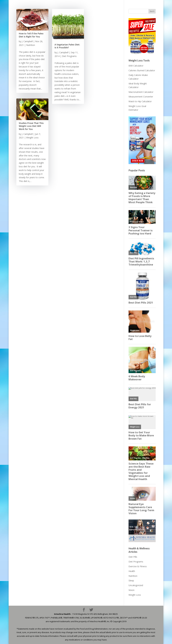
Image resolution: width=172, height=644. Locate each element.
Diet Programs (69, 56)
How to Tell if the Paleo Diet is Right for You (31, 35)
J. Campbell (27, 41)
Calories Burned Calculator (142, 70)
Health (132, 571)
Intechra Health (62, 614)
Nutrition (31, 45)
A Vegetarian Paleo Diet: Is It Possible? (67, 46)
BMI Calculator (136, 66)
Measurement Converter (141, 97)
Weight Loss (32, 138)
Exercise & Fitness (138, 566)
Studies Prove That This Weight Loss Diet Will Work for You (31, 126)
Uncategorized (136, 585)
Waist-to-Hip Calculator (140, 101)
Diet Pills (133, 557)
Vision (131, 590)
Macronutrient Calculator (141, 92)
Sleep (131, 581)
